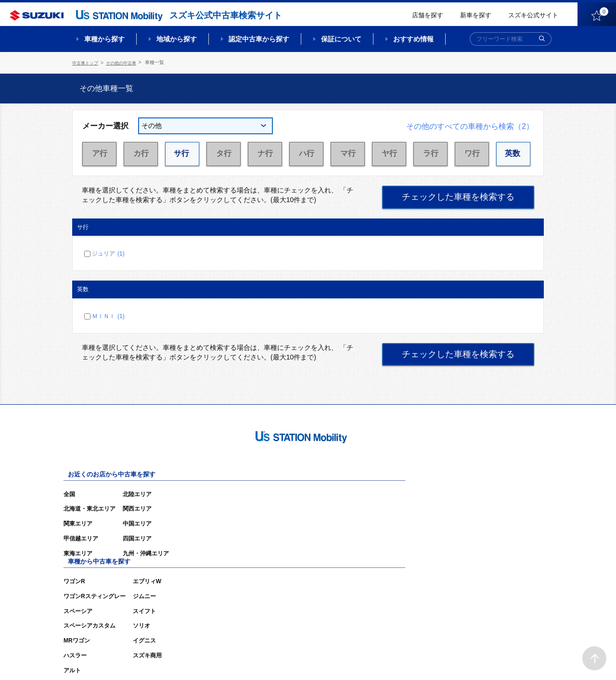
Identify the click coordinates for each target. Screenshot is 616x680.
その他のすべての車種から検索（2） (470, 125)
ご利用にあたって (434, 658)
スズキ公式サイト (533, 15)
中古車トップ (87, 62)
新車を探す (476, 15)
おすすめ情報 (413, 39)
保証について (341, 39)
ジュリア (108, 252)
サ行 (182, 152)
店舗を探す (428, 15)
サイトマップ (381, 658)
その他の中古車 (126, 62)
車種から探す (104, 39)
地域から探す (177, 39)
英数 (513, 152)
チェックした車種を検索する (458, 196)
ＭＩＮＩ (108, 315)
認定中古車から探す (259, 39)
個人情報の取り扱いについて (506, 658)
